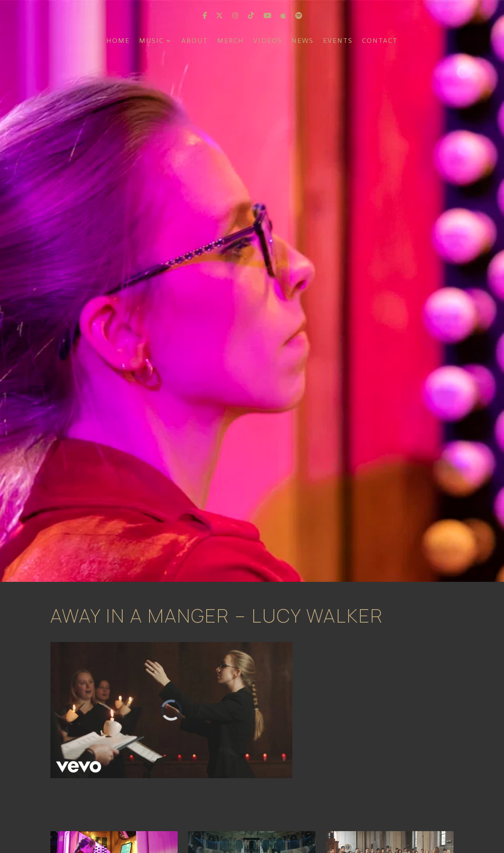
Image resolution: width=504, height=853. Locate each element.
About (195, 41)
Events (338, 41)
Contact (380, 41)
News (303, 41)
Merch (231, 41)
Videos (268, 41)
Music (151, 41)
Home (118, 41)
